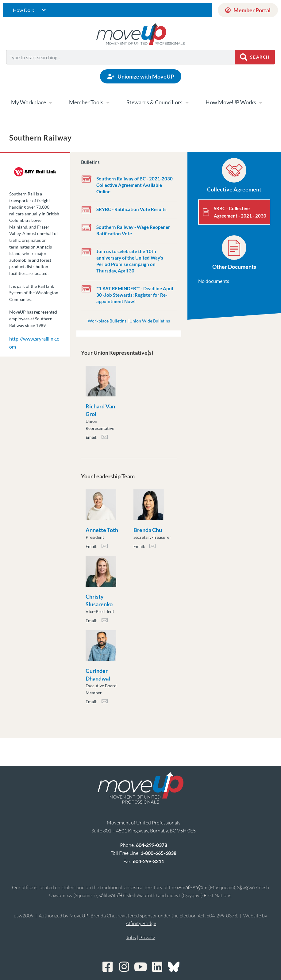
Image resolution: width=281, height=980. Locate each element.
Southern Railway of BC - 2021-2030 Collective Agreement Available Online (135, 185)
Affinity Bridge (141, 923)
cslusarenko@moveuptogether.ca (105, 622)
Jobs (131, 937)
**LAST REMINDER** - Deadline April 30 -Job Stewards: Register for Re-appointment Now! (135, 295)
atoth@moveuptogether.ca (105, 548)
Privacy (147, 937)
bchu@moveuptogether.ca (152, 548)
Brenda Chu (148, 530)
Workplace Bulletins (107, 321)
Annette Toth (102, 530)
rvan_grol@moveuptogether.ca (105, 439)
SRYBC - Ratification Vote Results (131, 209)
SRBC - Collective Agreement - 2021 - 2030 (240, 212)
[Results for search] (121, 68)
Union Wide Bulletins (150, 321)
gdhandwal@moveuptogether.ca (105, 703)
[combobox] (121, 57)
